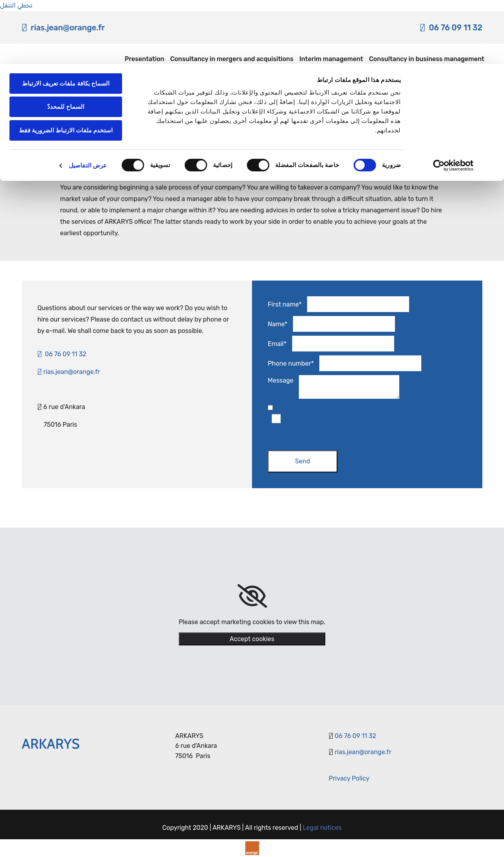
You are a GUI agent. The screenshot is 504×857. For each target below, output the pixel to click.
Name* (278, 324)
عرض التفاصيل (88, 101)
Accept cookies (252, 639)
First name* (285, 304)
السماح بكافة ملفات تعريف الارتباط (66, 20)
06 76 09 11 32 (355, 736)
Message (281, 380)
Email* (277, 344)
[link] (252, 596)
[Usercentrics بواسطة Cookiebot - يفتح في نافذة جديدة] (453, 102)
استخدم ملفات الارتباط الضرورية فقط (66, 66)
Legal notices (322, 828)
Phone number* (291, 363)
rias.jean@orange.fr (69, 372)
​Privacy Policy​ (349, 778)
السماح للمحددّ (66, 43)
